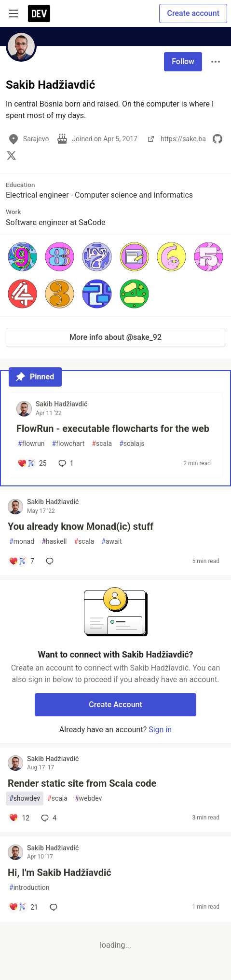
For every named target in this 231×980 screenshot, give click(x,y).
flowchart (68, 444)
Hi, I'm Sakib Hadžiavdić (60, 873)
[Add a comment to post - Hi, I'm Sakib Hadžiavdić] (23, 907)
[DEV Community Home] (39, 13)
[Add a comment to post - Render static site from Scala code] (19, 818)
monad (22, 542)
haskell (54, 542)
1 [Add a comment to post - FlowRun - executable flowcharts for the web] (65, 463)
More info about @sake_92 (115, 337)
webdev (88, 799)
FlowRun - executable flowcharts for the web (113, 429)
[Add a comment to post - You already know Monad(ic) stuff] (21, 561)
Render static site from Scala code (82, 783)
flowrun (31, 444)
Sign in (160, 730)
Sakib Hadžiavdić (61, 404)
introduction (29, 888)
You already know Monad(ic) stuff (81, 526)
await (111, 542)
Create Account (115, 705)
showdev (25, 799)
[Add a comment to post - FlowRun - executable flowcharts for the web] (32, 463)
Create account (193, 13)
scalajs (132, 444)
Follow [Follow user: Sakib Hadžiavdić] (183, 61)
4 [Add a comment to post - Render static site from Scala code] (48, 818)
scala (102, 444)
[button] (22, 257)
